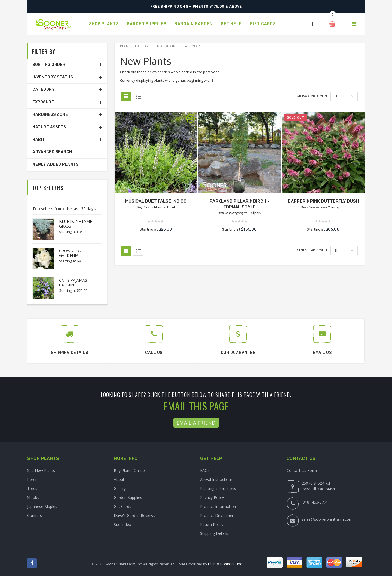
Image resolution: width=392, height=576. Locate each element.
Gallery (120, 488)
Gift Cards (122, 506)
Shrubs (33, 497)
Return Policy (212, 524)
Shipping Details (214, 533)
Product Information (218, 506)
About (119, 479)
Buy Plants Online (129, 470)
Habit (39, 140)
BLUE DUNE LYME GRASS (76, 224)
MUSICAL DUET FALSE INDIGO (156, 201)
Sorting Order (49, 65)
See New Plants (41, 470)
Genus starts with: (312, 96)
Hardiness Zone (50, 115)
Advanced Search (52, 152)
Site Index (122, 524)
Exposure (43, 102)
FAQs (205, 470)
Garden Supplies (128, 497)
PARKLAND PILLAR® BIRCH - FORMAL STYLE (240, 204)
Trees (32, 488)
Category (44, 90)
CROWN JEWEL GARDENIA (72, 253)
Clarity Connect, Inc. (225, 564)
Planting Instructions (218, 488)
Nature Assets (49, 127)
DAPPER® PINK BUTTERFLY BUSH (323, 201)
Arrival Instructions (216, 479)
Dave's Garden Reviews (134, 515)
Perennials (36, 479)
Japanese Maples (42, 506)
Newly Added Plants (55, 164)
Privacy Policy (212, 497)
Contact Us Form (302, 470)
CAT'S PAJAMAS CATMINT (73, 283)
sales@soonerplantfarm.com (327, 519)
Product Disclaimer (217, 515)
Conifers (35, 515)
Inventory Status (53, 77)
